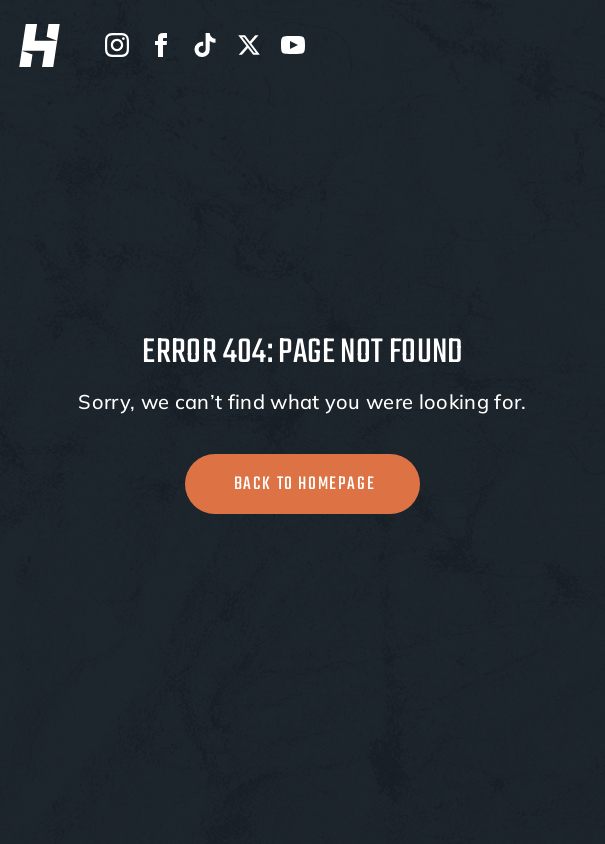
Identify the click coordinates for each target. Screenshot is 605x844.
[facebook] (161, 45)
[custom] (205, 45)
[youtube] (293, 45)
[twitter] (249, 45)
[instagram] (117, 45)
